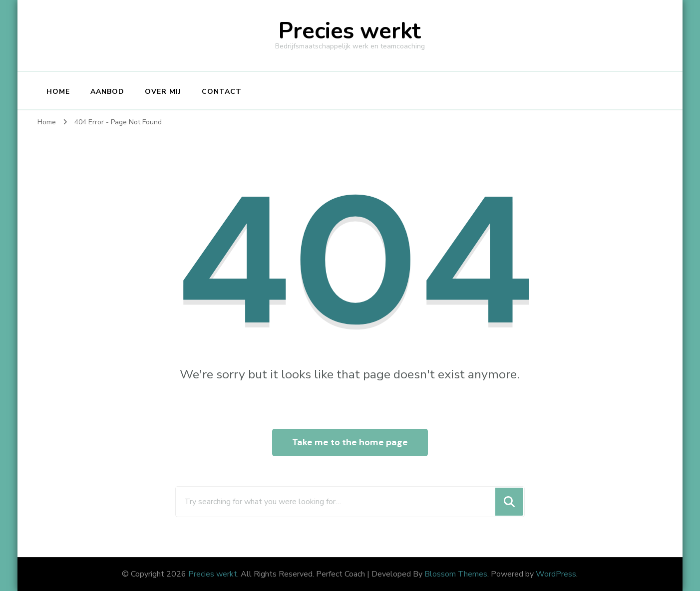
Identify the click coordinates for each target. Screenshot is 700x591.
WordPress (556, 574)
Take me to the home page (350, 442)
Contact (222, 92)
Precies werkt (350, 31)
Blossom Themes (456, 574)
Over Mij (163, 92)
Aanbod (107, 92)
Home (58, 92)
